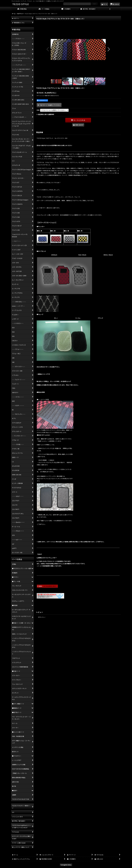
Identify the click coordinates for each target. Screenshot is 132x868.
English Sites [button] (66, 865)
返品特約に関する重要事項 (45, 114)
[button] (110, 9)
